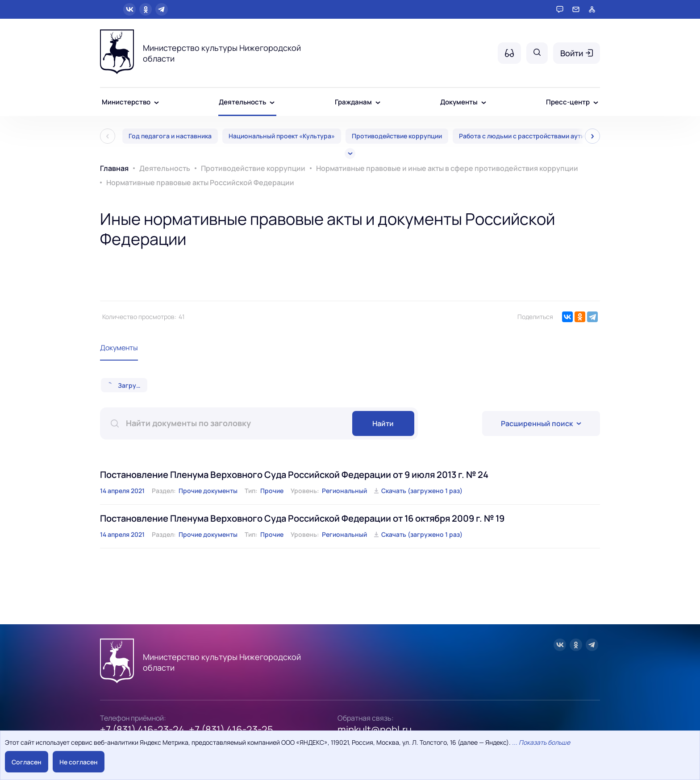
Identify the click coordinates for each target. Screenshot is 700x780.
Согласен (27, 762)
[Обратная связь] (576, 9)
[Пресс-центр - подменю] (596, 103)
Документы (119, 348)
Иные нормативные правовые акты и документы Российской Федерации (327, 229)
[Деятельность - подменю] (272, 103)
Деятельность (165, 168)
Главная (114, 168)
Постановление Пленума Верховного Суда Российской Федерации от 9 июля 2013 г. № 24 (294, 475)
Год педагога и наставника (170, 136)
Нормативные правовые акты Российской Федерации (200, 183)
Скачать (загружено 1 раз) (422, 491)
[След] (592, 136)
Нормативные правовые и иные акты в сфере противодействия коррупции (447, 168)
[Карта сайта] (592, 9)
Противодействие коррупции (397, 136)
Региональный (344, 491)
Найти (383, 423)
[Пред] (108, 136)
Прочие (272, 491)
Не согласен (79, 762)
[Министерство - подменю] (156, 103)
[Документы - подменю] (484, 103)
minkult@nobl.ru (375, 730)
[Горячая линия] (560, 9)
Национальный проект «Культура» (282, 136)
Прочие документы (208, 491)
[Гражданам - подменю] (378, 103)
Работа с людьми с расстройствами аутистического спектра (552, 136)
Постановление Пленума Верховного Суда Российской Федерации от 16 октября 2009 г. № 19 (302, 518)
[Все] (350, 154)
